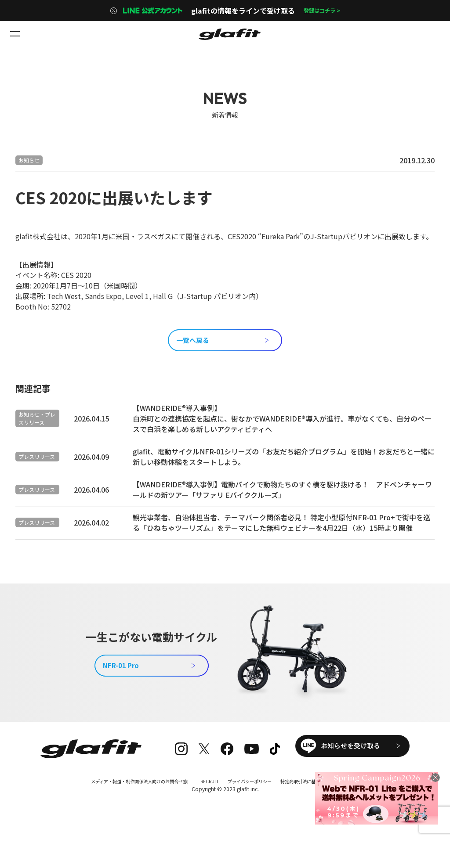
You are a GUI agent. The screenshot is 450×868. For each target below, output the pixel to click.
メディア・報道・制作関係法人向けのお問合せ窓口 (130, 808)
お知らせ (29, 160)
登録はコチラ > (322, 11)
